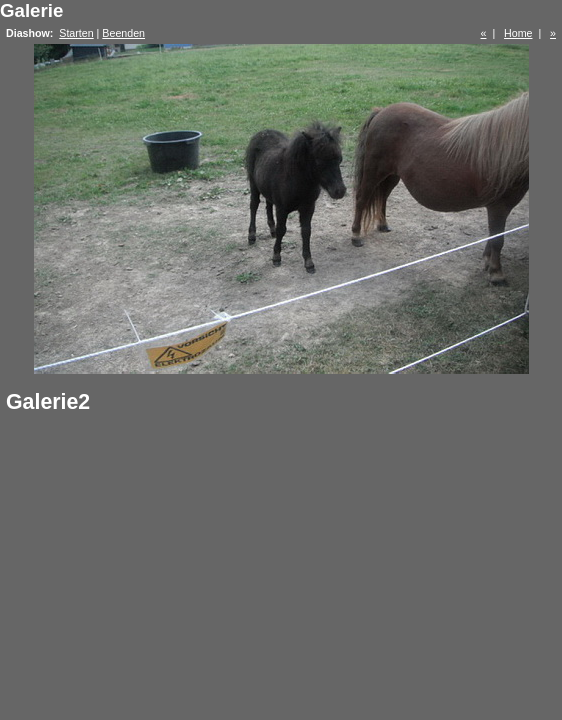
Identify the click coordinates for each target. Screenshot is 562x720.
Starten (76, 33)
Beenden (123, 33)
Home (518, 33)
